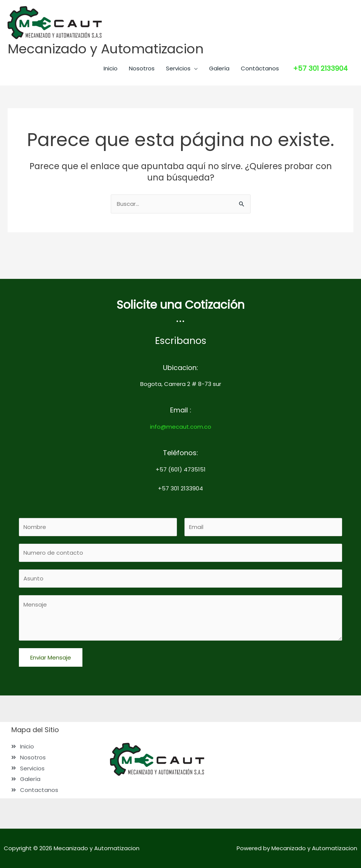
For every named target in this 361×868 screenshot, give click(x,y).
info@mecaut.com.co (181, 426)
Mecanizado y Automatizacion (106, 49)
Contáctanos (260, 68)
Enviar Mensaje (51, 657)
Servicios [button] (178, 68)
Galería (219, 68)
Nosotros (142, 68)
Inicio (111, 68)
